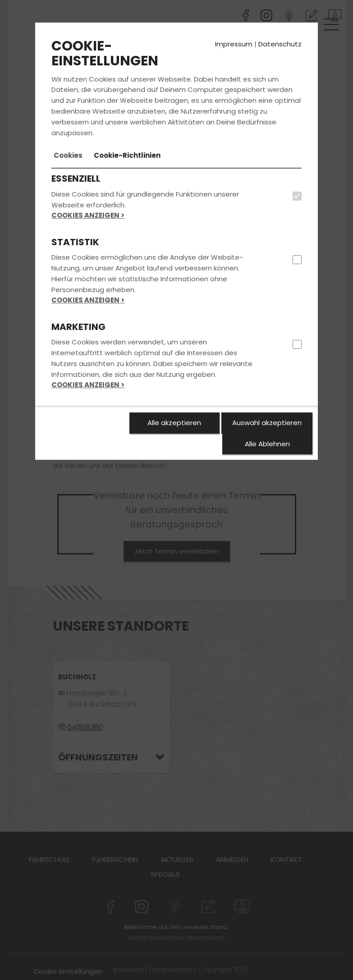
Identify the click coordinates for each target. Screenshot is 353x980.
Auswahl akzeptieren (267, 423)
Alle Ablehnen (267, 444)
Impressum (234, 44)
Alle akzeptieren (174, 423)
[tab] (68, 156)
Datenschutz (280, 44)
